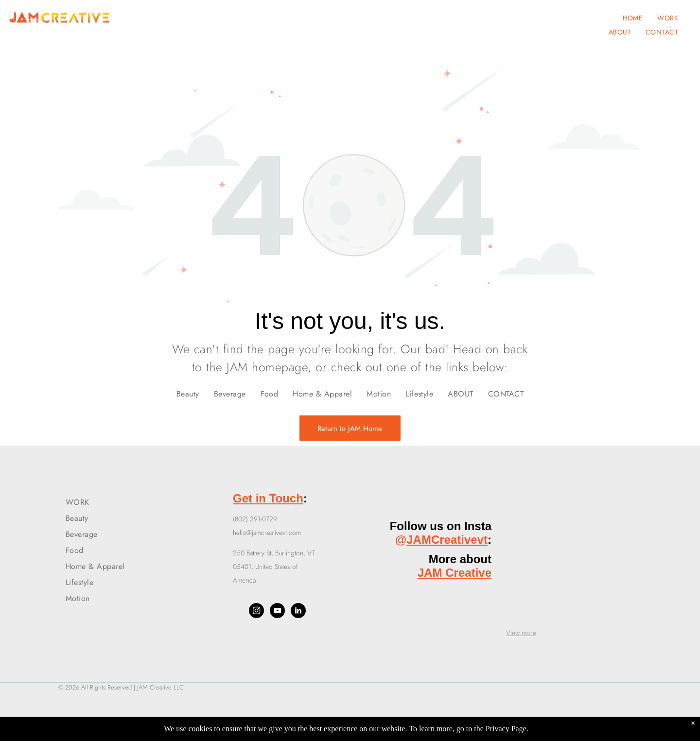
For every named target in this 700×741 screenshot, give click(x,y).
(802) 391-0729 (255, 519)
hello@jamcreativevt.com (267, 533)
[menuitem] (633, 18)
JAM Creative (455, 573)
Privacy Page (506, 729)
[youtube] (277, 612)
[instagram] (256, 612)
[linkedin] (298, 612)
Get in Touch (268, 498)
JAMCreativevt (447, 540)
